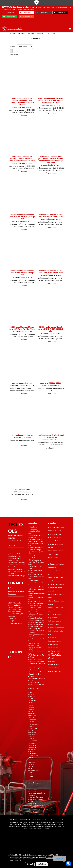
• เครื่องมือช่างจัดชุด (34, 550)
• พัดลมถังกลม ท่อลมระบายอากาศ (35, 675)
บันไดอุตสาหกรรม (59, 601)
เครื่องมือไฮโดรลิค (53, 671)
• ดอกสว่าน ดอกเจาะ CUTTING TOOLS (34, 644)
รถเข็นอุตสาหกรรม (53, 648)
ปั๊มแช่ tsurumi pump (54, 641)
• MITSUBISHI (32, 743)
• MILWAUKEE (32, 741)
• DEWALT (31, 699)
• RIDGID (31, 758)
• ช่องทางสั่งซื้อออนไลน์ (35, 797)
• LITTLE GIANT (33, 728)
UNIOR (57, 554)
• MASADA (31, 739)
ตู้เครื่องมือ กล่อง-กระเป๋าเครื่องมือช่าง (55, 589)
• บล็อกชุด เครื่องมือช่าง (36, 548)
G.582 (59, 531)
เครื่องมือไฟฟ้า (54, 668)
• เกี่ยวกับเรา (32, 808)
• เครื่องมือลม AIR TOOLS (36, 575)
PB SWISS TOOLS (53, 551)
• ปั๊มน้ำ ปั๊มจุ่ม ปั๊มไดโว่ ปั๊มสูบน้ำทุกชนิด (36, 656)
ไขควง (60, 671)
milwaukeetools (53, 544)
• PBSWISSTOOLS (34, 756)
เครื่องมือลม (51, 661)
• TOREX (31, 768)
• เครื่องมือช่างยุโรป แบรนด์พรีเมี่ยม (35, 536)
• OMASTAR (32, 754)
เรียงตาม (13, 47)
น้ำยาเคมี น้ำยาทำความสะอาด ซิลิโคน (56, 596)
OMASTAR (51, 548)
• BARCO (31, 692)
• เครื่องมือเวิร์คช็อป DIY (36, 624)
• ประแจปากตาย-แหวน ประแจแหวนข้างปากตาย (35, 540)
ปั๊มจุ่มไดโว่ (51, 624)
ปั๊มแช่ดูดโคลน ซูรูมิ (53, 644)
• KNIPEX (31, 718)
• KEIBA (31, 711)
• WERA (31, 777)
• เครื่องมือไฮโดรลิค (34, 581)
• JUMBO (31, 707)
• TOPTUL (31, 766)
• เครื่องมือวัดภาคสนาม (35, 660)
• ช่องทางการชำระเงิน (35, 804)
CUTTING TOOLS (59, 528)
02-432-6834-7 (15, 614)
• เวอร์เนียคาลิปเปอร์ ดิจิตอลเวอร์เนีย (34, 611)
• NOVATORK (32, 749)
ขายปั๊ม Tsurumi (53, 558)
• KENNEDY (32, 713)
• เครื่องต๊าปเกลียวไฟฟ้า (35, 604)
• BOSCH (31, 694)
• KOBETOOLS (33, 720)
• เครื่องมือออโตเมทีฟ (35, 606)
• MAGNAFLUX (33, 735)
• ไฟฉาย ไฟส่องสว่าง (35, 560)
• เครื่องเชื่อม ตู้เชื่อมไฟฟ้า (36, 662)
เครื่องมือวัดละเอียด (54, 664)
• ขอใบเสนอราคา (33, 787)
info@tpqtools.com (16, 621)
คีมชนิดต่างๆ (52, 561)
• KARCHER (32, 709)
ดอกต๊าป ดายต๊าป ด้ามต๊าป (56, 578)
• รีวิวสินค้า (31, 795)
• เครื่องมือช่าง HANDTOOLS (33, 528)
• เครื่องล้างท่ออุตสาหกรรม (37, 622)
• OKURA (31, 752)
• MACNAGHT (32, 733)
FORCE (50, 531)
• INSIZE (31, 705)
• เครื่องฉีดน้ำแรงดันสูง (35, 618)
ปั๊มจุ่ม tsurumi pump (54, 621)
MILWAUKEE (58, 538)
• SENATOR (32, 762)
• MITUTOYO (32, 745)
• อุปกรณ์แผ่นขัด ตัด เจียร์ (36, 684)
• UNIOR (31, 773)
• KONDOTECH (33, 724)
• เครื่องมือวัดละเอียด (35, 608)
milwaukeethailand (54, 541)
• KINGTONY (32, 716)
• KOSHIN (31, 726)
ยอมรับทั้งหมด (42, 864)
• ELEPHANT (32, 701)
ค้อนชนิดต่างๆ (52, 568)
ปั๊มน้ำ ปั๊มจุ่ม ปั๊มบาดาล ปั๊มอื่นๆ (56, 633)
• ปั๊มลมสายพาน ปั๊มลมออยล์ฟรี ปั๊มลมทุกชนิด (36, 628)
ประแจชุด (51, 604)
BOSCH (50, 528)
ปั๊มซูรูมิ (57, 624)
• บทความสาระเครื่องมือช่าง (37, 793)
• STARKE (31, 764)
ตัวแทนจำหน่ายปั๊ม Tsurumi (56, 584)
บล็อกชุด (51, 601)
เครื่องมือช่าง (55, 656)
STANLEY (51, 554)
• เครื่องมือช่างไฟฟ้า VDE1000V (34, 532)
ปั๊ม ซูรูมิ (59, 614)
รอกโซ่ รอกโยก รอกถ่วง (55, 651)
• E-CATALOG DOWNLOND (33, 790)
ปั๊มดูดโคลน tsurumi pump (56, 628)
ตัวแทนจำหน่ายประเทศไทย (55, 581)
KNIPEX (61, 534)
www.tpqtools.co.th (16, 623)
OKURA (61, 544)
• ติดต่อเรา (32, 810)
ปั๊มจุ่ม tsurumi (52, 618)
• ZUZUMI (31, 779)
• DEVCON (32, 697)
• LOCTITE (32, 730)
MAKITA (51, 538)
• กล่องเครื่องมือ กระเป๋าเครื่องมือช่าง (36, 557)
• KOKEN (31, 722)
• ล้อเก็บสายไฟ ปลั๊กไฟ (35, 672)
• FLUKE (31, 703)
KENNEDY (53, 534)
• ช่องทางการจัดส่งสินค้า (36, 806)
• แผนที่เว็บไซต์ (33, 812)
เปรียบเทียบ (23, 115)
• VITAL (31, 775)
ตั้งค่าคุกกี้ (30, 864)
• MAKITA (31, 737)
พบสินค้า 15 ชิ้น (14, 55)
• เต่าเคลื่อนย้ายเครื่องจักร (36, 587)
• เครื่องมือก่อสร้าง (34, 601)
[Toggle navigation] (70, 29)
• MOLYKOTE (32, 747)
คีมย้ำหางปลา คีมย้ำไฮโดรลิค (56, 564)
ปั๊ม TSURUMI (52, 614)
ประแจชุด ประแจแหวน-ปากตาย (56, 609)
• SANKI (31, 760)
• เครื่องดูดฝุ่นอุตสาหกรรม (36, 620)
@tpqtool (13, 618)
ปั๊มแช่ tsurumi (52, 638)
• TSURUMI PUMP (34, 771)
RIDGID (61, 551)
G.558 (55, 531)
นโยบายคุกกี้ (17, 860)
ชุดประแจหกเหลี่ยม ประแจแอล (55, 573)
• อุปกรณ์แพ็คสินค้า (34, 682)
